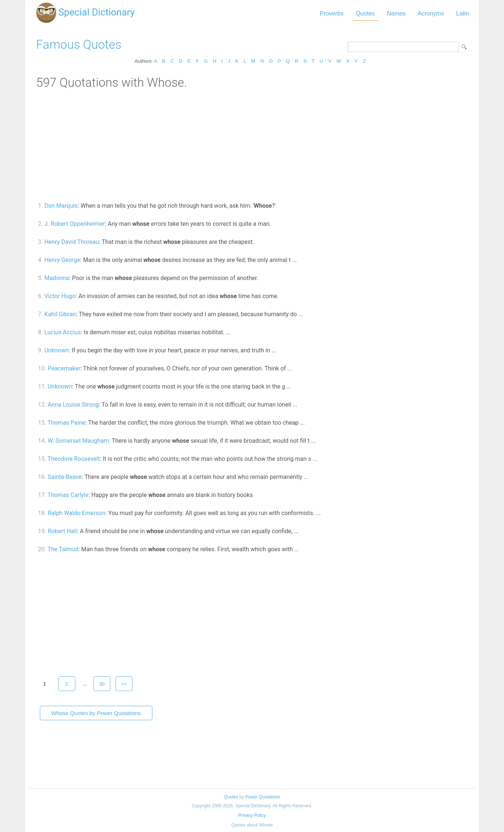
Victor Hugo (60, 296)
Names (396, 13)
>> (124, 684)
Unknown (56, 350)
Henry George (62, 260)
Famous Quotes (79, 44)
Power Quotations (263, 797)
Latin (462, 13)
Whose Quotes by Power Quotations (96, 713)
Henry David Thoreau (72, 242)
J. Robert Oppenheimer (75, 224)
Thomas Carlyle (68, 495)
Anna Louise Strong (73, 405)
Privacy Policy (252, 815)
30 (102, 684)
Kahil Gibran (60, 314)
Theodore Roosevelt (74, 459)
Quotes (365, 13)
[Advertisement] (252, 145)
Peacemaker (64, 368)
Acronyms (431, 13)
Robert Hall (62, 531)
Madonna (57, 278)
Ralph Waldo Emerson (76, 513)
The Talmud (63, 549)
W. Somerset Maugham (78, 441)
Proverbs (332, 13)
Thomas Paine (66, 423)
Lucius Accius (63, 332)
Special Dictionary (96, 12)
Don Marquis (61, 206)
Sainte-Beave (65, 477)
